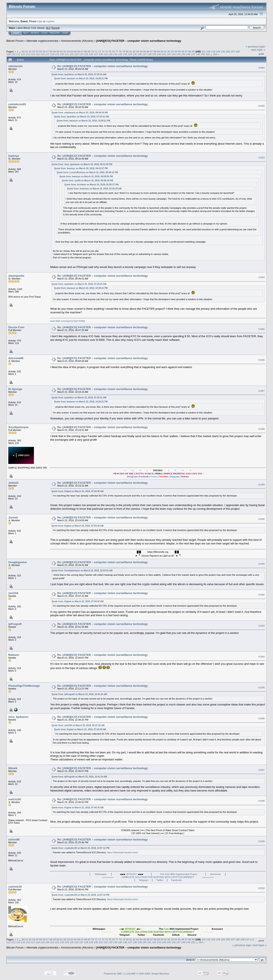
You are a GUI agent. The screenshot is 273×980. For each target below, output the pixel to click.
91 (165, 51)
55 (41, 51)
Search (35, 33)
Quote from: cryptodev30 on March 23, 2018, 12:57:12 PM (81, 848)
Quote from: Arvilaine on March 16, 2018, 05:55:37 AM (91, 185)
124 (81, 54)
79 (124, 51)
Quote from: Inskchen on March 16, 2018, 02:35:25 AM (94, 189)
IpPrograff (15, 624)
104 (218, 51)
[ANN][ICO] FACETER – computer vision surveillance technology (139, 41)
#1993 (261, 626)
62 (65, 51)
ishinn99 (14, 840)
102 (208, 51)
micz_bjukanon (18, 717)
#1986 (261, 360)
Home (16, 33)
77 (117, 51)
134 (130, 54)
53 (34, 51)
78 (120, 51)
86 (148, 51)
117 (47, 54)
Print (261, 54)
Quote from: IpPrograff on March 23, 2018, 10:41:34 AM (79, 694)
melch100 (15, 799)
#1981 (261, 68)
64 (72, 51)
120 (62, 54)
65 (75, 51)
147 (193, 54)
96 (183, 51)
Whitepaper (101, 874)
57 (47, 51)
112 (23, 54)
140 (159, 54)
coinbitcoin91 (17, 104)
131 (115, 54)
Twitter (160, 880)
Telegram (144, 880)
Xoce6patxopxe (18, 427)
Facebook (176, 880)
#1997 (261, 770)
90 (162, 51)
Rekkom (14, 655)
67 (82, 51)
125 (86, 54)
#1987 (261, 391)
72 (99, 51)
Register (55, 33)
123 (77, 54)
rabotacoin (15, 66)
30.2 (48, 28)
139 (154, 54)
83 (138, 51)
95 (179, 51)
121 (67, 54)
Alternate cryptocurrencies (42, 41)
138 (149, 54)
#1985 (261, 329)
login (40, 21)
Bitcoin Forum (15, 41)
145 (183, 54)
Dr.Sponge (15, 389)
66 (79, 51)
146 (188, 54)
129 (106, 54)
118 (52, 54)
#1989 (261, 485)
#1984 (261, 277)
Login (44, 33)
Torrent (55, 28)
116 (42, 54)
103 (213, 51)
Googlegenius (18, 562)
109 (9, 54)
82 (134, 51)
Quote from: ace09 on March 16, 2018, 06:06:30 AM (87, 181)
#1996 (261, 719)
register (50, 21)
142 (169, 54)
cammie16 (15, 887)
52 (30, 51)
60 (58, 51)
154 (215, 54)
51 (27, 51)
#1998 (261, 801)
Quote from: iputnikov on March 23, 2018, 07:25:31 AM (79, 74)
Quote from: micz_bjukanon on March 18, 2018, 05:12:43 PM (82, 164)
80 (127, 51)
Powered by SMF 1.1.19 (116, 974)
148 (198, 54)
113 (28, 54)
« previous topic (255, 47)
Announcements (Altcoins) (77, 41)
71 (96, 51)
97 (186, 51)
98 (190, 51)
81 (131, 51)
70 (92, 51)
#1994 (261, 657)
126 (91, 54)
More (65, 33)
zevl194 (13, 593)
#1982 (261, 106)
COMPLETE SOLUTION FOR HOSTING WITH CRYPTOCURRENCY (158, 877)
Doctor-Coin (16, 327)
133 (125, 54)
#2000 (261, 888)
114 (33, 54)
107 (233, 51)
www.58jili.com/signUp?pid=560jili (68, 321)
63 (68, 51)
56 (44, 51)
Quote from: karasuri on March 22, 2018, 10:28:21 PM (81, 78)
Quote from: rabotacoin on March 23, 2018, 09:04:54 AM (80, 113)
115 (38, 54)
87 (152, 51)
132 (120, 54)
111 (18, 54)
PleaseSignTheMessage (24, 686)
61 (61, 51)
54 (37, 51)
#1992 (261, 595)
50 (23, 51)
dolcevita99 (16, 358)
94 (176, 51)
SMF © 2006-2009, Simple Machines (150, 974)
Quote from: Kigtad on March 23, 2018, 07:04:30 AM (78, 491)
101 (204, 51)
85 (144, 51)
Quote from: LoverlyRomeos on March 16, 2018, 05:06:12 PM (87, 172)
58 (51, 51)
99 (193, 51)
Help (26, 33)
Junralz (13, 517)
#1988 (261, 429)
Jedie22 (13, 483)
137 (144, 54)
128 (101, 54)
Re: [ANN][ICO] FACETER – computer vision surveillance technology (103, 66)
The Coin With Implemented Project (179, 874)
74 (107, 51)
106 (228, 51)
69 (89, 51)
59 (54, 51)
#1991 (261, 564)
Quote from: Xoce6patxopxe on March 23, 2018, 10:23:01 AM (82, 571)
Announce (216, 874)
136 (140, 54)
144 (179, 54)
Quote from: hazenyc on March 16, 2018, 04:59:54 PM (86, 176)
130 (110, 54)
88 (155, 51)
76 (113, 51)
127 (96, 54)
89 (159, 51)
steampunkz (16, 276)
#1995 (261, 688)
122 (72, 54)
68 (86, 51)
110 (13, 54)
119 (57, 54)
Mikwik (13, 768)
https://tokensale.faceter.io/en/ (123, 852)
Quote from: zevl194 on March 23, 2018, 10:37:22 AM (78, 725)
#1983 (261, 158)
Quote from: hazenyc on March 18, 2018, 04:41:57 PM (81, 168)
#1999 (261, 841)
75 (110, 51)
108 (238, 51)
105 (223, 51)
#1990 (261, 519)
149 (203, 54)
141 (164, 54)
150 (208, 54)
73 (103, 51)
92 (169, 51)
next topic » (258, 50)
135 (135, 54)
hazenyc (14, 156)
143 (174, 54)
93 (172, 51)
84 (141, 51)
